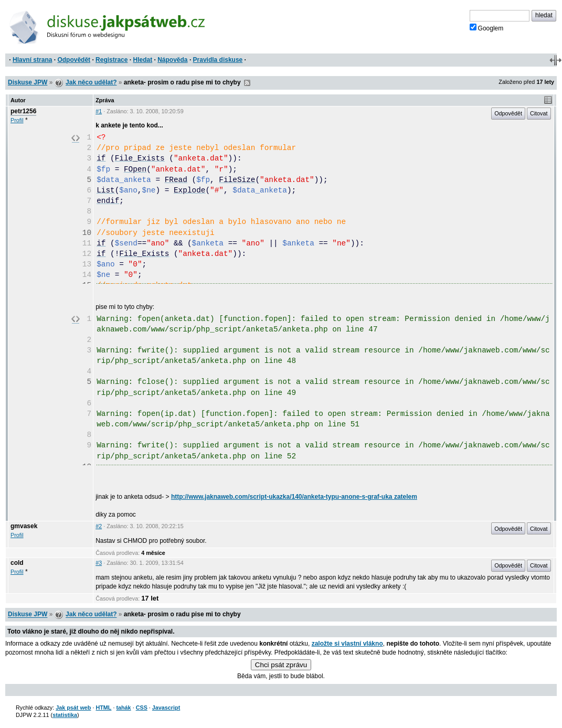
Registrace (112, 60)
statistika (65, 715)
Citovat (539, 113)
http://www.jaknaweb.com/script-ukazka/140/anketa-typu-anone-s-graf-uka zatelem (294, 497)
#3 (99, 563)
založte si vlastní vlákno (347, 644)
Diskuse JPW (28, 82)
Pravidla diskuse (218, 60)
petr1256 (23, 111)
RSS (247, 83)
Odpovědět (74, 60)
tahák (123, 708)
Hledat (142, 60)
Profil (17, 120)
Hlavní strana (32, 60)
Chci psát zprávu (281, 665)
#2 (99, 526)
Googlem (487, 28)
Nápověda (172, 60)
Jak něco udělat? (91, 82)
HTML (103, 708)
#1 (99, 111)
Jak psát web (73, 708)
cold (17, 563)
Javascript (166, 708)
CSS (142, 708)
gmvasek (24, 526)
